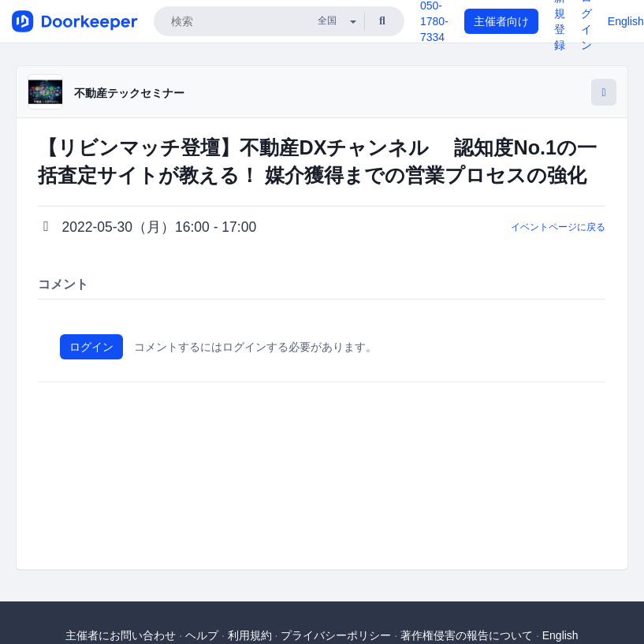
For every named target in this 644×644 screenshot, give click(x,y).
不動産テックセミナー (129, 93)
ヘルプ (202, 635)
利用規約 (250, 635)
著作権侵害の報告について (467, 635)
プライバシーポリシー (336, 635)
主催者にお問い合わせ (121, 635)
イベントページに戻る (558, 227)
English (626, 21)
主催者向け (501, 21)
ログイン (91, 347)
